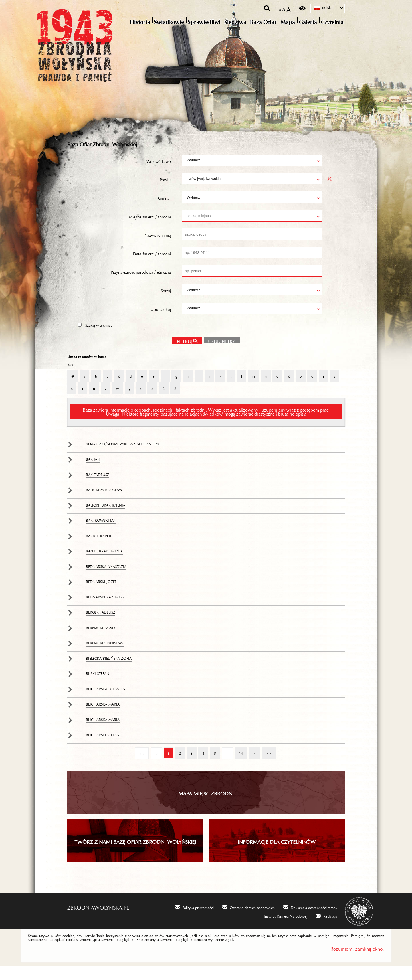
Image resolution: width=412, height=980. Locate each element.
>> (267, 764)
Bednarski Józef (101, 594)
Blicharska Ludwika (105, 702)
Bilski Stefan (98, 686)
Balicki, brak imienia (106, 518)
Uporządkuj (161, 321)
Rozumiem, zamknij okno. (357, 961)
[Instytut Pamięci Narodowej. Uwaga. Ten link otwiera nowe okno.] (282, 929)
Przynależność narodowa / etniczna (141, 284)
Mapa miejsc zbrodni (206, 806)
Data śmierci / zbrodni (152, 266)
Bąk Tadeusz (98, 487)
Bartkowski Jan (101, 533)
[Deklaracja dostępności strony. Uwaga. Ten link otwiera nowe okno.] (310, 921)
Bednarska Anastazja (106, 579)
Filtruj (184, 354)
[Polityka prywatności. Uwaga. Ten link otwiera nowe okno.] (195, 921)
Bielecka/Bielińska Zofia (109, 671)
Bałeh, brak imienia (104, 564)
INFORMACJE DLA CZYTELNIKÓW (277, 855)
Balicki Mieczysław (104, 503)
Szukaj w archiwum (100, 337)
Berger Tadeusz (101, 625)
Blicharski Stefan (103, 748)
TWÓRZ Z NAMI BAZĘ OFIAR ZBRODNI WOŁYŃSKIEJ (135, 855)
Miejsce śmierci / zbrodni (150, 229)
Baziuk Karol (99, 549)
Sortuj (166, 303)
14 (239, 764)
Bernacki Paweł (101, 641)
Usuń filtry (220, 353)
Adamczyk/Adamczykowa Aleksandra (122, 457)
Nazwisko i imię (158, 248)
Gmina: (164, 210)
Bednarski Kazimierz (105, 610)
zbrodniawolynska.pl (98, 920)
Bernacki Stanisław (105, 656)
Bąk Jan (93, 472)
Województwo (159, 173)
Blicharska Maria (103, 717)
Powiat (165, 192)
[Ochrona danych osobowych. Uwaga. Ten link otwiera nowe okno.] (248, 921)
